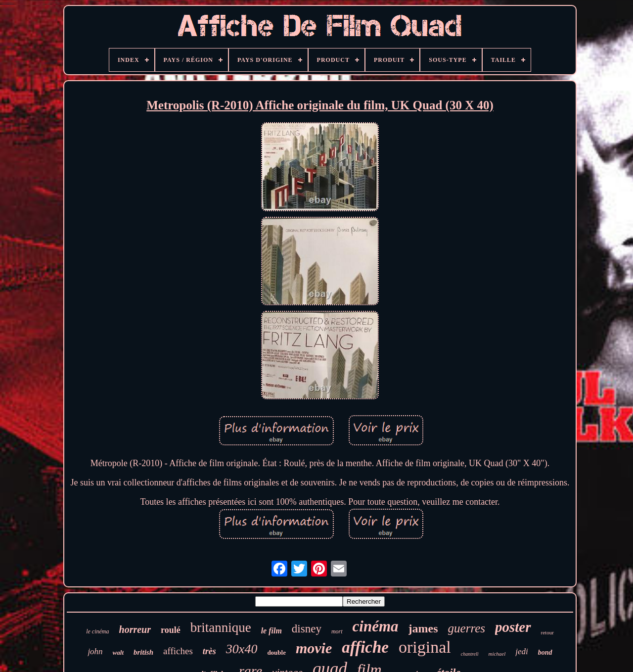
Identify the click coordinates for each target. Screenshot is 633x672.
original (425, 647)
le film (271, 631)
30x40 (242, 649)
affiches (178, 651)
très (209, 651)
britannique (221, 627)
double (276, 652)
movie (314, 648)
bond (545, 652)
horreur (135, 629)
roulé (171, 630)
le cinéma (97, 631)
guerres (467, 628)
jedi (522, 651)
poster (513, 627)
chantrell (470, 654)
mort (337, 631)
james (423, 628)
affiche (365, 647)
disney (307, 629)
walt (118, 652)
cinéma (376, 626)
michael (497, 654)
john (95, 651)
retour (547, 632)
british (143, 652)
